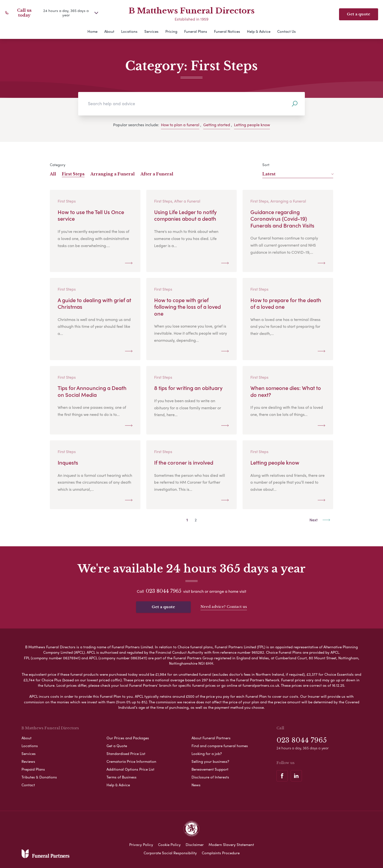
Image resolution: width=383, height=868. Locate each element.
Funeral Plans (196, 31)
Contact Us (287, 31)
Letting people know (252, 125)
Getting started (217, 125)
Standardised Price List (126, 754)
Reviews (28, 761)
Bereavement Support (210, 769)
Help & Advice (259, 31)
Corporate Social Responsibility (170, 853)
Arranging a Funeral (112, 174)
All (53, 174)
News (196, 785)
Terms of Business (122, 777)
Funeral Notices (227, 31)
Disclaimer (195, 845)
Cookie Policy (169, 845)
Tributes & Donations (39, 777)
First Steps (73, 174)
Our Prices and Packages (128, 738)
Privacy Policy (141, 845)
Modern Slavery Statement (231, 845)
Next (320, 520)
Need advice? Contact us (224, 607)
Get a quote (163, 607)
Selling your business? (210, 761)
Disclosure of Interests (210, 777)
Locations (129, 31)
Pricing (171, 31)
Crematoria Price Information (131, 761)
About (109, 31)
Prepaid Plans (33, 769)
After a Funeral (157, 174)
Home (92, 31)
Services (151, 31)
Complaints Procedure (221, 853)
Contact (28, 785)
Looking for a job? (207, 754)
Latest (298, 174)
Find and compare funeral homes (220, 746)
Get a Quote (117, 746)
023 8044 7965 (164, 591)
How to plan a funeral (180, 125)
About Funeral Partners (211, 738)
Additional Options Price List (130, 769)
